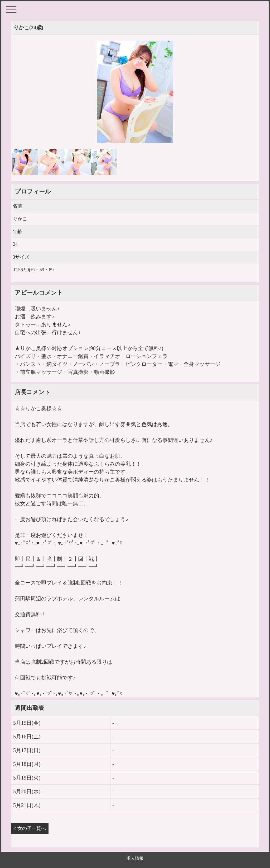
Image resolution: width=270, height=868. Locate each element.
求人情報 (135, 858)
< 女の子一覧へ (30, 828)
